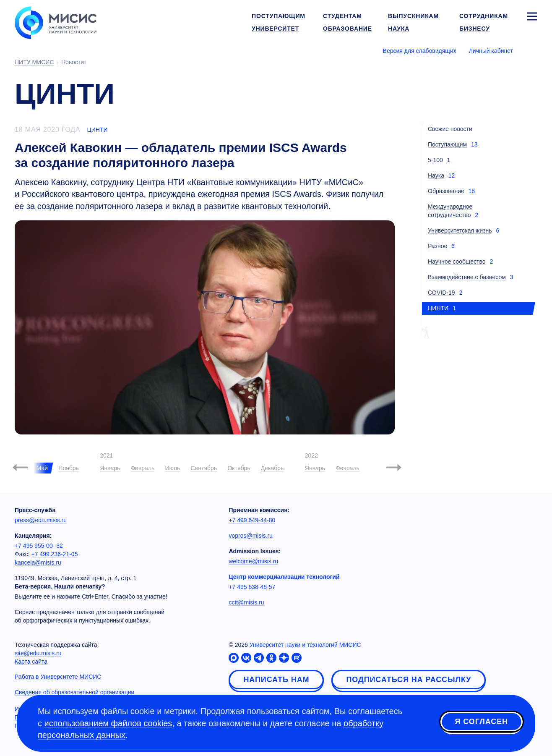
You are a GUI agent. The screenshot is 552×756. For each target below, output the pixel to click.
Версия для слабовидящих (420, 51)
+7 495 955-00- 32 (39, 546)
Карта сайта (31, 662)
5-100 (435, 160)
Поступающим (447, 144)
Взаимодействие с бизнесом (467, 277)
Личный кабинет (491, 51)
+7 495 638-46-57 (252, 587)
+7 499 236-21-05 (55, 554)
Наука (436, 175)
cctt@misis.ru (246, 602)
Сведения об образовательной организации (74, 692)
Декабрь (272, 468)
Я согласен (482, 722)
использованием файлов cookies (108, 723)
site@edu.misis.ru (38, 653)
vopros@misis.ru (250, 536)
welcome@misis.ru (253, 561)
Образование (446, 191)
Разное (437, 246)
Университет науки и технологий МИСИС (305, 645)
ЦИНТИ (97, 130)
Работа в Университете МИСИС (58, 677)
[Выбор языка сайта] (531, 50)
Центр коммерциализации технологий (284, 577)
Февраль (142, 468)
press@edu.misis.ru (41, 520)
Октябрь (239, 468)
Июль (173, 468)
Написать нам (276, 680)
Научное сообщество (457, 262)
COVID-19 (441, 293)
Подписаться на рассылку (409, 680)
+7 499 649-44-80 (252, 520)
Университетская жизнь (460, 230)
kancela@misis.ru (38, 562)
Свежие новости (450, 129)
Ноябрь (69, 468)
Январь (110, 468)
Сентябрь (204, 468)
